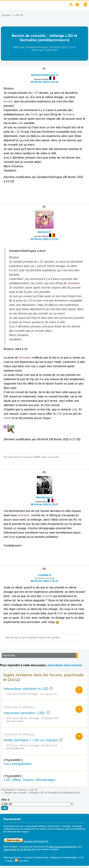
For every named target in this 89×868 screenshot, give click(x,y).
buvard (8, 101)
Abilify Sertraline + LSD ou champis (31, 740)
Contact (9, 861)
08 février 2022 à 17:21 (44, 239)
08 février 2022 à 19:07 (44, 504)
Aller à (37, 804)
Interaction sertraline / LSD (25, 713)
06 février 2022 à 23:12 (44, 82)
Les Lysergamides (18, 764)
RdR (60, 613)
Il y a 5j (44, 694)
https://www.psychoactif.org (63, 847)
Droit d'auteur (10, 847)
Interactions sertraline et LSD (26, 689)
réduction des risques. (18, 832)
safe (20, 123)
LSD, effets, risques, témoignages (30, 780)
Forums (6, 15)
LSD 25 (19, 15)
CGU (81, 857)
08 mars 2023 (49, 745)
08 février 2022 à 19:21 (44, 581)
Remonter (9, 655)
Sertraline (68, 114)
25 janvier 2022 (50, 718)
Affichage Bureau (12, 857)
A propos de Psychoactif (36, 857)
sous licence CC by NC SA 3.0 (19, 849)
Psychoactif (8, 790)
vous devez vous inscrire (64, 665)
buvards (47, 596)
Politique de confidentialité (63, 857)
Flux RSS (22, 861)
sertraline (24, 515)
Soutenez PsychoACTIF (26, 841)
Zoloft (34, 114)
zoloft (7, 418)
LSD (35, 93)
